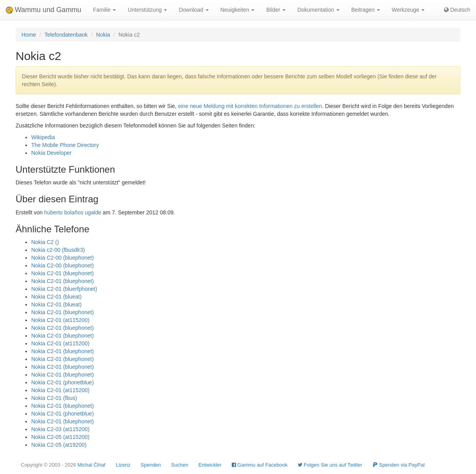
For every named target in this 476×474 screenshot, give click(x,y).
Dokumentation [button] (318, 10)
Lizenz (123, 465)
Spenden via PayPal (399, 465)
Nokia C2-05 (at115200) (60, 437)
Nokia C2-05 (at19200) (59, 445)
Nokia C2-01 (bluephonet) (62, 273)
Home (29, 35)
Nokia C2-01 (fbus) (54, 398)
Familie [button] (104, 10)
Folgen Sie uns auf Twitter (330, 465)
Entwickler (210, 465)
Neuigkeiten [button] (238, 10)
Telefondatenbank (66, 35)
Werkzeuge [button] (408, 10)
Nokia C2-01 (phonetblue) (62, 382)
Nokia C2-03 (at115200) (60, 429)
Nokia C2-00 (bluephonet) (62, 258)
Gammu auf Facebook (260, 465)
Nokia (103, 35)
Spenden (151, 465)
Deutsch (457, 10)
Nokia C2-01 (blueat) (56, 297)
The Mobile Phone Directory (65, 145)
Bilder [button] (276, 10)
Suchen (179, 465)
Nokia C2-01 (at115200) (60, 320)
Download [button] (194, 10)
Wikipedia (43, 137)
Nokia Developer (52, 153)
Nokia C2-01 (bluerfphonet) (64, 289)
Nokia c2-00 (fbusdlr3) (58, 250)
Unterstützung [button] (147, 10)
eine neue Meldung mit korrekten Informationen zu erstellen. (251, 106)
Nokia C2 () (45, 242)
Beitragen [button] (366, 10)
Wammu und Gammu (44, 10)
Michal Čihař (91, 465)
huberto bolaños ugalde (73, 212)
